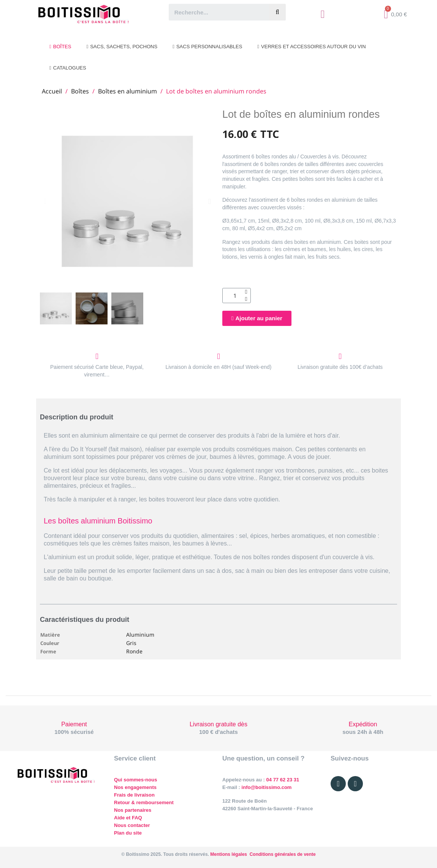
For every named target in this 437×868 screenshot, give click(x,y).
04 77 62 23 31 (283, 780)
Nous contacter (132, 825)
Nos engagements (135, 787)
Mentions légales (229, 854)
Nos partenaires (133, 810)
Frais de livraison (134, 795)
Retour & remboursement (144, 802)
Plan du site (128, 833)
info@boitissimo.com (266, 787)
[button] (45, 201)
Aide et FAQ (128, 818)
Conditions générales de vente (283, 854)
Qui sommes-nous (135, 780)
